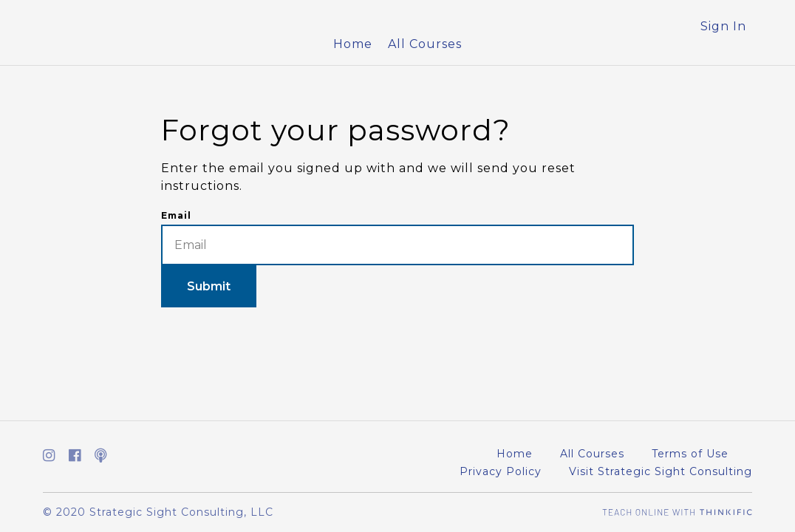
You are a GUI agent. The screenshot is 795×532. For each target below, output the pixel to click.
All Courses (425, 44)
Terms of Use (690, 454)
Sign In (723, 26)
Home (353, 44)
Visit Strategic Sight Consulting (661, 471)
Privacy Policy (501, 471)
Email (176, 215)
